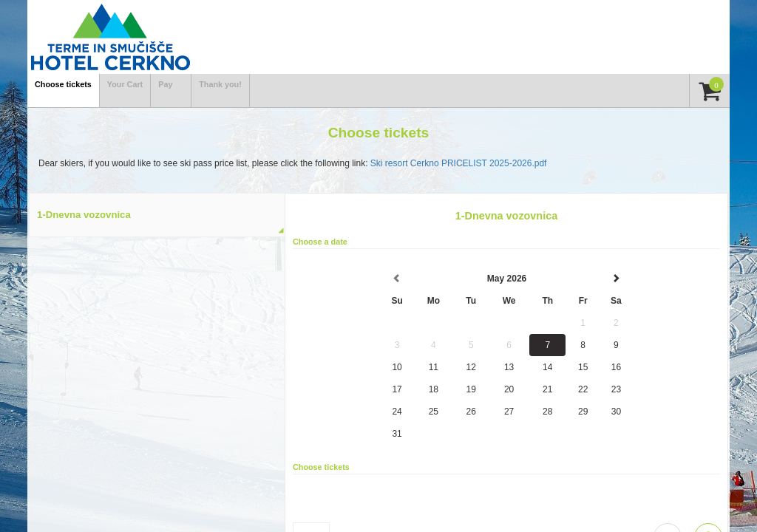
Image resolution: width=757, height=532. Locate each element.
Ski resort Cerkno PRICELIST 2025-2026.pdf (459, 163)
